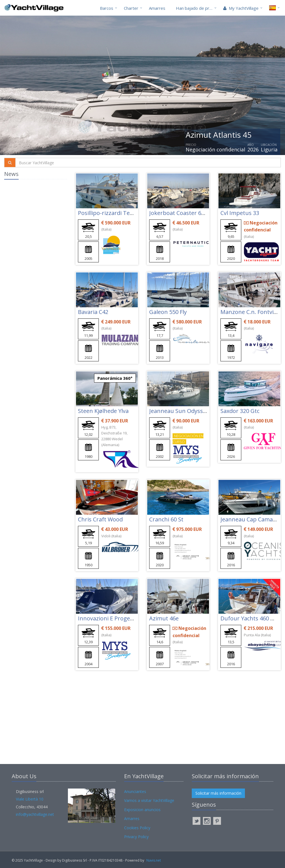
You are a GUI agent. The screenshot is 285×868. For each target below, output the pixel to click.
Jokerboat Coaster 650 (178, 213)
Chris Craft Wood (100, 519)
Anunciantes (135, 791)
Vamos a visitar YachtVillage (149, 800)
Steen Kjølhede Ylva (103, 411)
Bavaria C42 (93, 312)
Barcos (107, 8)
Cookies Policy (137, 828)
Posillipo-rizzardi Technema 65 (118, 213)
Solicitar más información (218, 793)
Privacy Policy (136, 837)
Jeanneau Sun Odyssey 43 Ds (187, 411)
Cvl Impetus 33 (240, 213)
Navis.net (154, 860)
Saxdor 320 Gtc (240, 411)
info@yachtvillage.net (35, 814)
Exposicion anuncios (142, 810)
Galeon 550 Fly (168, 312)
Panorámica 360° (115, 378)
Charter (131, 8)
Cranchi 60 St (166, 519)
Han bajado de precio (196, 8)
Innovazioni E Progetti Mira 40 (117, 618)
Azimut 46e (164, 618)
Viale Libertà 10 (30, 799)
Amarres (157, 8)
